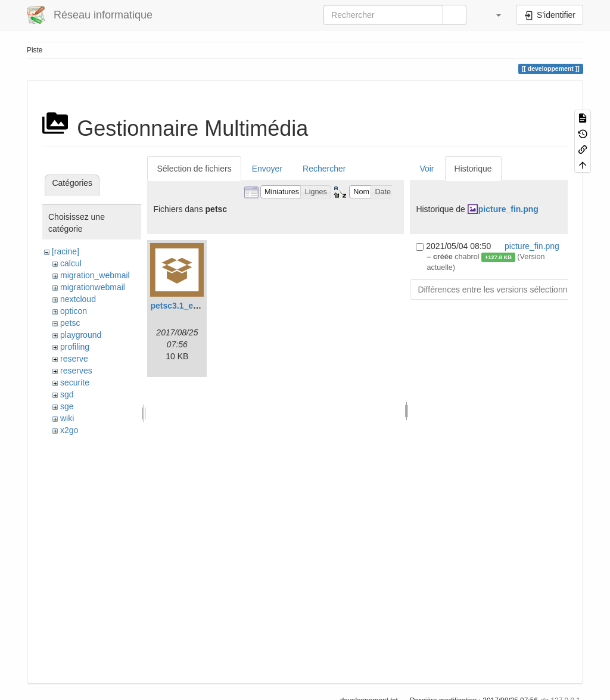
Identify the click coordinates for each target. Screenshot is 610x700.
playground (81, 335)
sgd (67, 394)
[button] (493, 15)
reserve (74, 359)
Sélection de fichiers (194, 169)
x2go (69, 430)
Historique (473, 169)
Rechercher (324, 169)
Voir (427, 169)
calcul (71, 263)
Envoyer (267, 169)
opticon (74, 311)
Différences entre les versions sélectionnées (499, 290)
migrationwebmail (93, 287)
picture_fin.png (508, 209)
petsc (70, 323)
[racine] (66, 251)
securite (75, 382)
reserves (76, 371)
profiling (75, 347)
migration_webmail (95, 275)
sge (67, 406)
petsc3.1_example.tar (192, 306)
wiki (67, 418)
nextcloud (78, 299)
